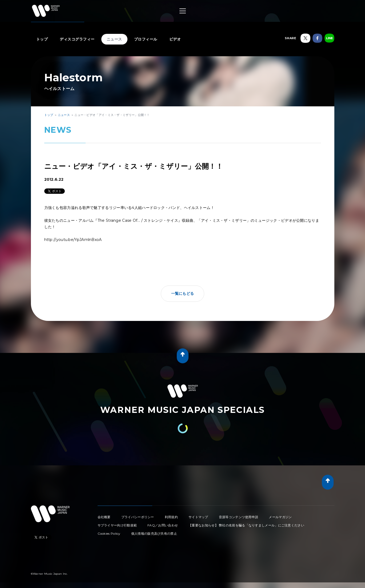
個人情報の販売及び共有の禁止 (154, 533)
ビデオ (175, 39)
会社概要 (104, 517)
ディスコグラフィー (77, 39)
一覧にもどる (183, 293)
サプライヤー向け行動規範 (117, 525)
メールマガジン (280, 517)
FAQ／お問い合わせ (163, 525)
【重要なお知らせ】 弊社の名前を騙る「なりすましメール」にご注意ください (246, 525)
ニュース (114, 39)
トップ (42, 39)
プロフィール (146, 39)
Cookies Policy (109, 533)
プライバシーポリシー (138, 517)
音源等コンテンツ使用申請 (239, 517)
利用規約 (171, 517)
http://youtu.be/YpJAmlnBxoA (73, 240)
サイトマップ (198, 517)
